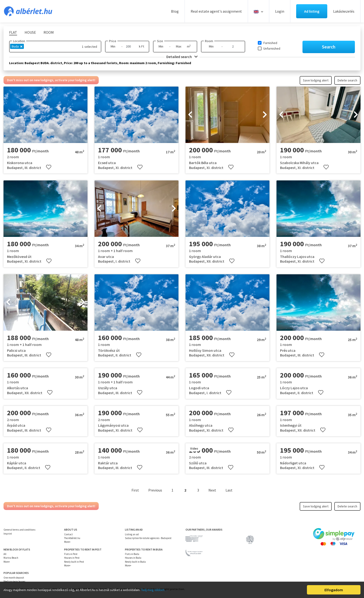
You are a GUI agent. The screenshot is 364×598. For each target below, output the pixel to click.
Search (329, 47)
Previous (155, 490)
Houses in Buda (133, 558)
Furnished (270, 43)
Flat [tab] (13, 32)
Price (113, 41)
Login (280, 11)
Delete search (347, 80)
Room (209, 41)
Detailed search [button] (182, 57)
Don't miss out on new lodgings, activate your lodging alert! (51, 80)
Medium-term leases (14, 581)
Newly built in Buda (135, 562)
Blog (175, 11)
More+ (67, 542)
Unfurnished (272, 48)
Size (160, 41)
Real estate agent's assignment (216, 11)
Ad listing (312, 11)
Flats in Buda (132, 554)
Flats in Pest (71, 554)
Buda (17, 46)
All (5, 554)
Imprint (8, 534)
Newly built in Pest (74, 562)
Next (212, 490)
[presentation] (190, 115)
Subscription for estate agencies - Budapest (148, 538)
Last (229, 490)
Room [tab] (49, 32)
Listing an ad (132, 534)
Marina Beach (11, 558)
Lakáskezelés (344, 11)
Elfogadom (334, 590)
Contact (68, 534)
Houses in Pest (72, 558)
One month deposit (14, 578)
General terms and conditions (19, 530)
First (135, 490)
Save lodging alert (316, 80)
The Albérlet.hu (72, 538)
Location (19, 41)
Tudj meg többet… (154, 590)
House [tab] (30, 32)
